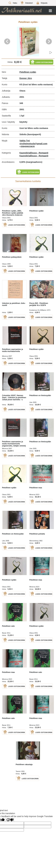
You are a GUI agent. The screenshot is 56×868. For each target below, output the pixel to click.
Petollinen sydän (28, 72)
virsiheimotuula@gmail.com (33, 144)
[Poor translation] (10, 820)
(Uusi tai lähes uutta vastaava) (38, 84)
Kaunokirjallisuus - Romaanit (34, 153)
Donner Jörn (26, 78)
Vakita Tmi (25, 141)
